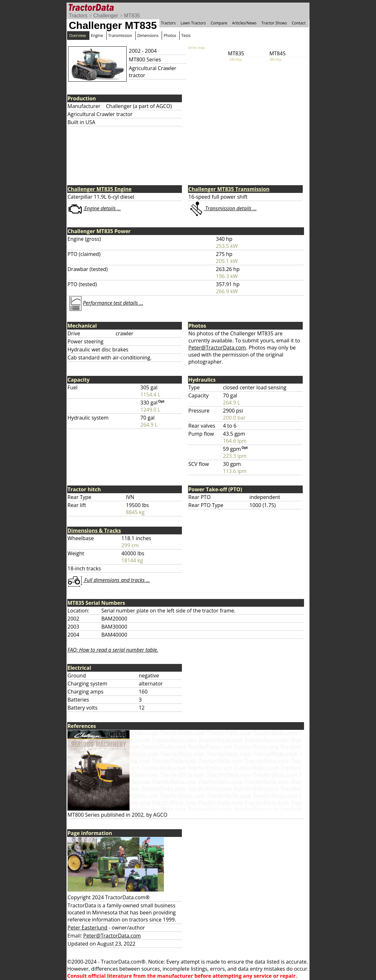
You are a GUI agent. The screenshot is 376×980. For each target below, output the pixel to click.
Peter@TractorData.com (217, 348)
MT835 (132, 16)
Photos (170, 36)
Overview (77, 36)
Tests (186, 36)
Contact (299, 23)
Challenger (106, 16)
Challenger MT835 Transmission (229, 189)
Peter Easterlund (87, 928)
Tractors (78, 16)
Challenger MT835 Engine (99, 189)
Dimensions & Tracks (94, 531)
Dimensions (148, 36)
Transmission (120, 36)
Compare (219, 23)
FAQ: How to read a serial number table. (113, 650)
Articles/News (244, 23)
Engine (97, 36)
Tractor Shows (274, 23)
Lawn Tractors (193, 23)
